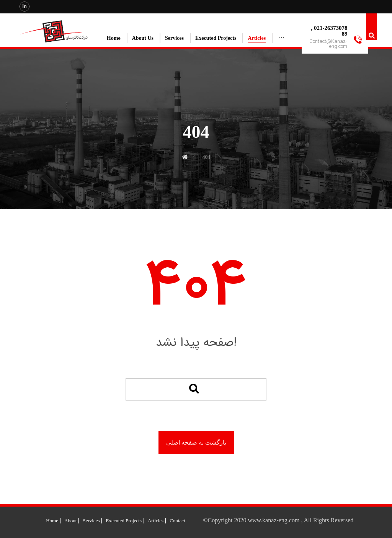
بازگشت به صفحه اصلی (196, 442)
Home (52, 521)
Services (91, 521)
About (71, 521)
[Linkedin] (24, 7)
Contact (177, 521)
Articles (156, 521)
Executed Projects (124, 521)
